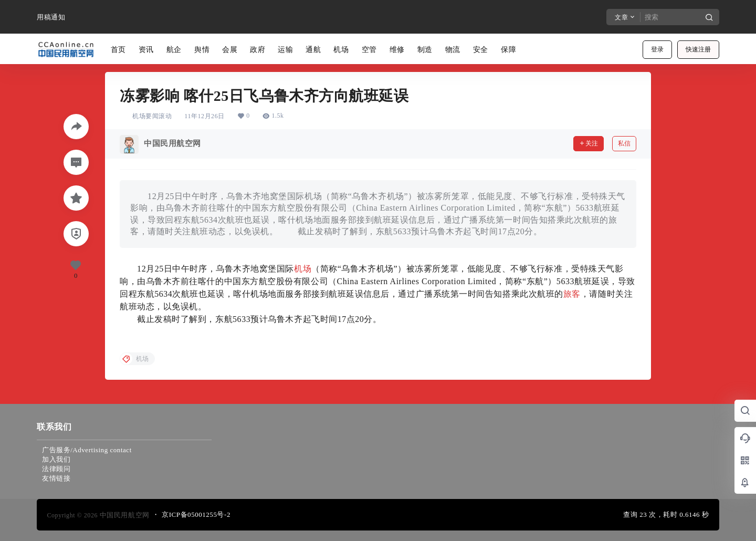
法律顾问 (56, 469)
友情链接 (56, 478)
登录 (657, 49)
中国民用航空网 (124, 515)
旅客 (572, 294)
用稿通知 (51, 17)
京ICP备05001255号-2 (196, 514)
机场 (303, 269)
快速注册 (698, 49)
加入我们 (56, 459)
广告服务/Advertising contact (87, 450)
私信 (624, 143)
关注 (589, 143)
